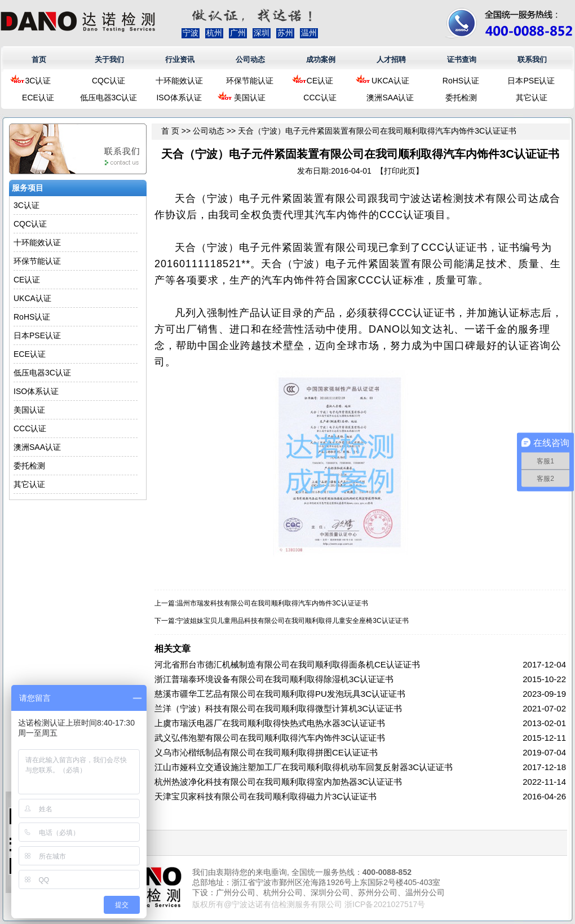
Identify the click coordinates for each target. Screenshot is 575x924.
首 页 (170, 131)
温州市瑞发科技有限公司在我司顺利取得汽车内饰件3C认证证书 (272, 603)
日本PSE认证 (531, 81)
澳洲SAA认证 (390, 98)
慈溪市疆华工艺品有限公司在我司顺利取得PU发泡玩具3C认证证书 (280, 694)
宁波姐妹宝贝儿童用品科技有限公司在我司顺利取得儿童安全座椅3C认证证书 (292, 621)
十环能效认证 (179, 81)
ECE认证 (38, 98)
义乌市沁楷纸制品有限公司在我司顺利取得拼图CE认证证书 (266, 752)
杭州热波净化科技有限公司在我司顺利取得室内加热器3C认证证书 (278, 782)
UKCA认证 (390, 81)
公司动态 (250, 59)
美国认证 (250, 98)
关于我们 (109, 59)
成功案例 (321, 59)
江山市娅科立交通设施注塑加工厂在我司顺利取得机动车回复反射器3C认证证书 (304, 767)
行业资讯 (180, 59)
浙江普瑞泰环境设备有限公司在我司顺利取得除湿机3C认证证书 (274, 679)
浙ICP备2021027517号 (385, 904)
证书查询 (462, 59)
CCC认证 (320, 98)
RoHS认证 (461, 81)
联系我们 (532, 59)
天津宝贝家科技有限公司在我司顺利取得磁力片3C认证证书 (266, 796)
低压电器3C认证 (109, 98)
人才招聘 (391, 59)
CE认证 (320, 81)
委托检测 (461, 98)
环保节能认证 (250, 81)
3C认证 (38, 81)
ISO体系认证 (179, 98)
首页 (39, 59)
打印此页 (400, 171)
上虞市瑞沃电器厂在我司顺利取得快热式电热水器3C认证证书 (270, 723)
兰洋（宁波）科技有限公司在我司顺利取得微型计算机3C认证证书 (278, 708)
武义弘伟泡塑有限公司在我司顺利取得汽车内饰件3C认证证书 (270, 738)
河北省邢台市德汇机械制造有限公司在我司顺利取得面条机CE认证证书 (287, 664)
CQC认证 (109, 81)
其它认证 (532, 98)
